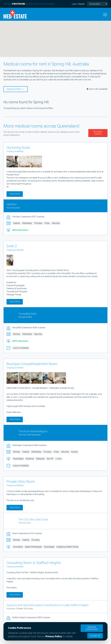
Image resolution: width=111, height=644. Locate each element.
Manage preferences (92, 628)
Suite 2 (12, 246)
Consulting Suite (27, 314)
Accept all (95, 636)
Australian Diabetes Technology (20, 609)
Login (74, 4)
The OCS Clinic (25, 523)
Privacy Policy (54, 636)
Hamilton (11, 204)
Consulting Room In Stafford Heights (34, 563)
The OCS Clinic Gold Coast (33, 519)
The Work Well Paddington (33, 431)
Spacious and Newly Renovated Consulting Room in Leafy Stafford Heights (48, 605)
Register (82, 4)
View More (15, 194)
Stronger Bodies (25, 317)
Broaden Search (98, 133)
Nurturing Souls (18, 148)
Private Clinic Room (21, 482)
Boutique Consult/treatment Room (32, 364)
